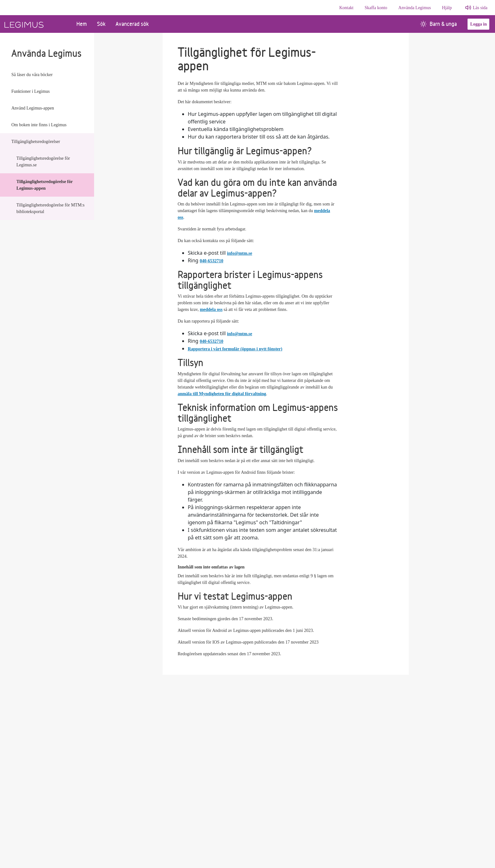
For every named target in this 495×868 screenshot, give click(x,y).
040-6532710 (212, 261)
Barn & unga (438, 24)
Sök (101, 24)
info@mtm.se (240, 253)
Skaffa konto (376, 8)
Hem (82, 24)
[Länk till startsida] (36, 24)
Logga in (478, 24)
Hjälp (447, 8)
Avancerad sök (132, 24)
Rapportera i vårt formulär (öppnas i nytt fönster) (235, 349)
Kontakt (346, 8)
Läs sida (480, 8)
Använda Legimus (415, 8)
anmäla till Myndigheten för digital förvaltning (222, 394)
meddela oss (211, 309)
